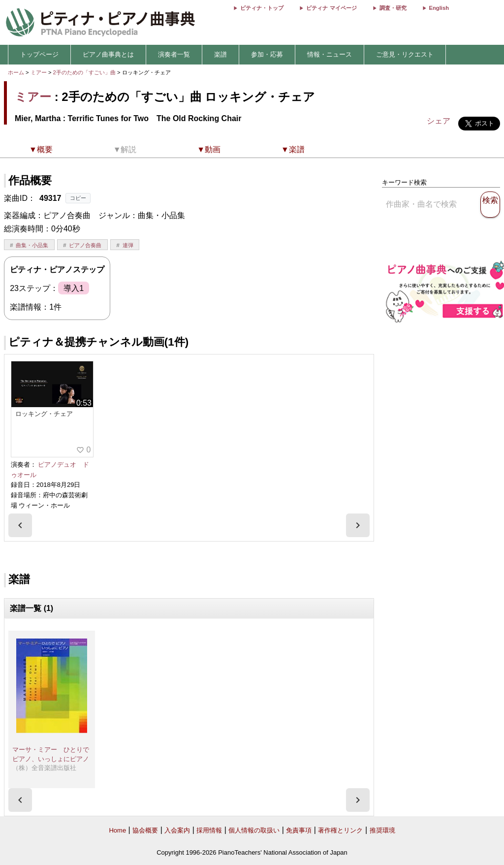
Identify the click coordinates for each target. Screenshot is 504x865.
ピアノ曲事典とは (108, 54)
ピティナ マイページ (331, 8)
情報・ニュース (330, 54)
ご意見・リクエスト (405, 54)
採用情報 (209, 830)
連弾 (128, 245)
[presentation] (20, 525)
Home (117, 830)
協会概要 (145, 830)
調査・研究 (393, 8)
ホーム (16, 72)
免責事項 (299, 830)
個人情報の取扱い (254, 830)
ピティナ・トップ (262, 8)
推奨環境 (382, 830)
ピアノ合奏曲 (85, 245)
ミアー (39, 72)
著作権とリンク (340, 830)
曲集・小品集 (32, 245)
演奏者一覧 (174, 54)
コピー (78, 198)
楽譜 (220, 54)
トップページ (39, 54)
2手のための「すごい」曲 (85, 72)
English (439, 8)
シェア (439, 121)
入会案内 (177, 830)
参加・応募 (267, 54)
